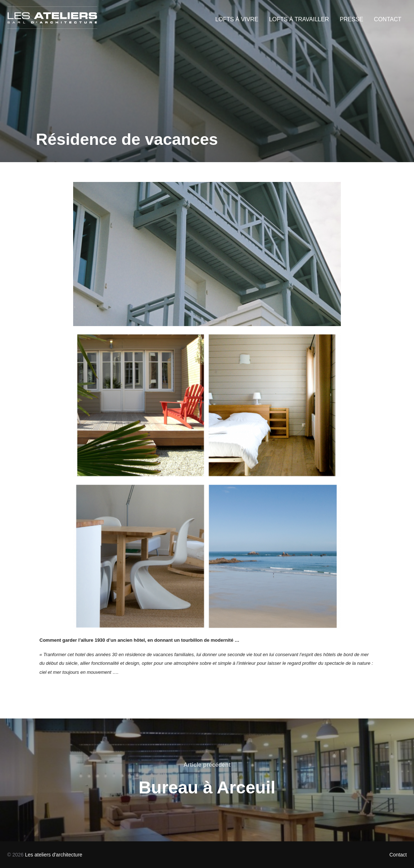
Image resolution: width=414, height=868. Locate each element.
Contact (398, 855)
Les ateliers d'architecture (54, 855)
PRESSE (351, 19)
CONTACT (388, 19)
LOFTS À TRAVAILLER (299, 19)
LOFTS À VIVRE (237, 19)
